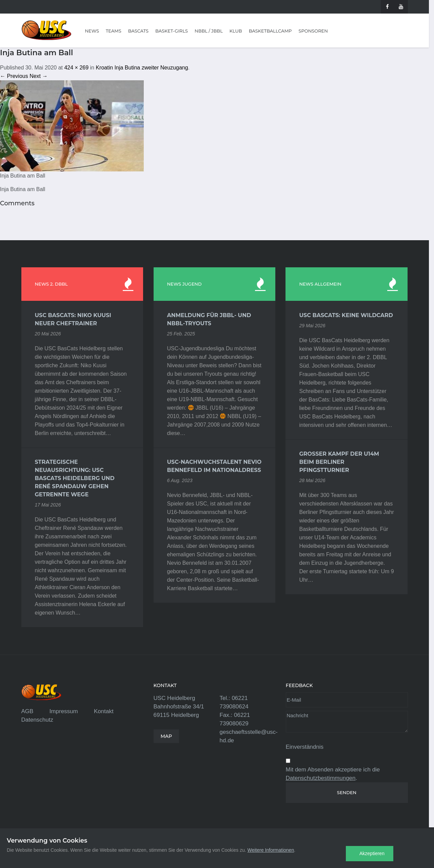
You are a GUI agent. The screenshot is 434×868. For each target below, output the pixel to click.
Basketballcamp (270, 31)
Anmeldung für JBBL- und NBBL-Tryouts (209, 319)
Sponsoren (313, 31)
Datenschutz (37, 720)
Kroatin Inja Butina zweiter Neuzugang (142, 68)
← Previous (14, 76)
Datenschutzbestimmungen (321, 778)
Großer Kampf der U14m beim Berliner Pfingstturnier (339, 462)
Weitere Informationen (271, 850)
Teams (114, 31)
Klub (236, 31)
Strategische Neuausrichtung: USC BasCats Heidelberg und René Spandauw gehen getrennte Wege (75, 478)
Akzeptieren (372, 853)
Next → (38, 76)
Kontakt (104, 711)
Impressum (64, 711)
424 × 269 (76, 68)
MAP (166, 736)
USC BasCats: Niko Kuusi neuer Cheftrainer (73, 319)
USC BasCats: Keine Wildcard (346, 315)
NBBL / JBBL (209, 31)
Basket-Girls (172, 31)
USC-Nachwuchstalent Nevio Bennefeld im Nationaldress (214, 466)
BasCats (138, 31)
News (92, 31)
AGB (27, 711)
